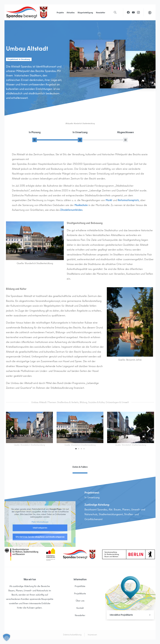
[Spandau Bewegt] (79, 554)
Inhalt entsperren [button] (40, 558)
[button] (12, 429)
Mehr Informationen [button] (40, 553)
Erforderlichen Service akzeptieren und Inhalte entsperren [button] (40, 567)
